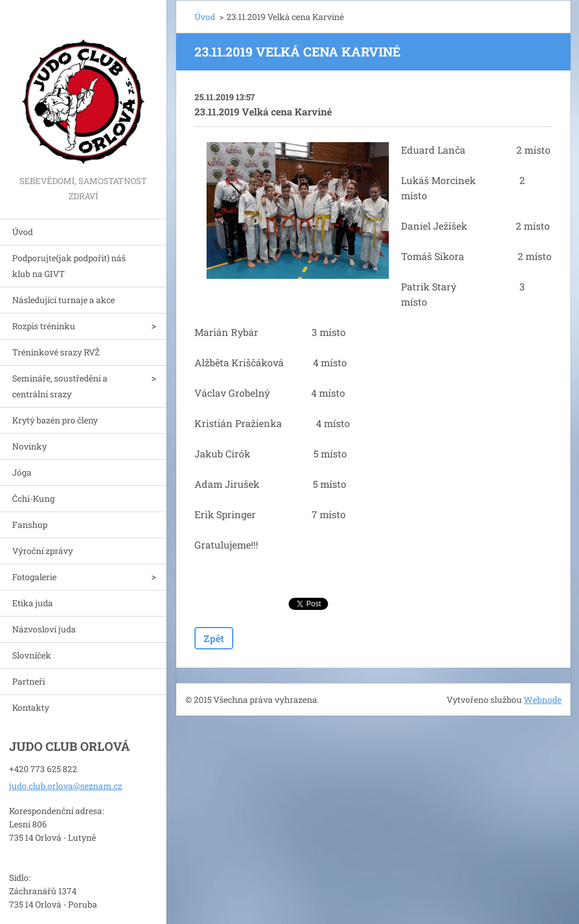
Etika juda (33, 603)
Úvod (22, 232)
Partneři (29, 681)
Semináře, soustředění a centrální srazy (60, 386)
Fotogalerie (34, 577)
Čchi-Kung (33, 498)
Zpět (214, 638)
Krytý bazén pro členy (55, 420)
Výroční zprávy (43, 551)
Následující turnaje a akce (63, 300)
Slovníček (32, 655)
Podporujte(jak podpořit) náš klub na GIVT (69, 266)
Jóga (22, 472)
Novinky (29, 446)
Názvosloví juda (44, 629)
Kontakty (31, 707)
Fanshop (30, 525)
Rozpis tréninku (44, 326)
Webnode (543, 700)
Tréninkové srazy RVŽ (56, 352)
